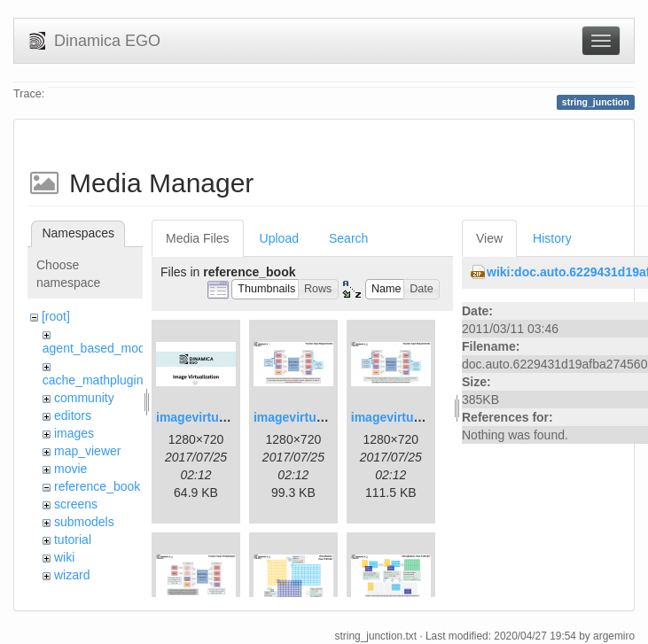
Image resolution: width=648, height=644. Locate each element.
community (84, 398)
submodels (84, 522)
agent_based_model (99, 348)
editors (73, 415)
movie (70, 469)
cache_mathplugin (93, 380)
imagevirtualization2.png (326, 417)
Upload (279, 238)
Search (348, 238)
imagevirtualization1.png (229, 417)
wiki (64, 557)
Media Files (198, 238)
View (489, 238)
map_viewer (87, 451)
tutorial (73, 539)
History (552, 238)
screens (76, 504)
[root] (56, 316)
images (74, 433)
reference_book (97, 486)
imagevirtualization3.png (424, 417)
